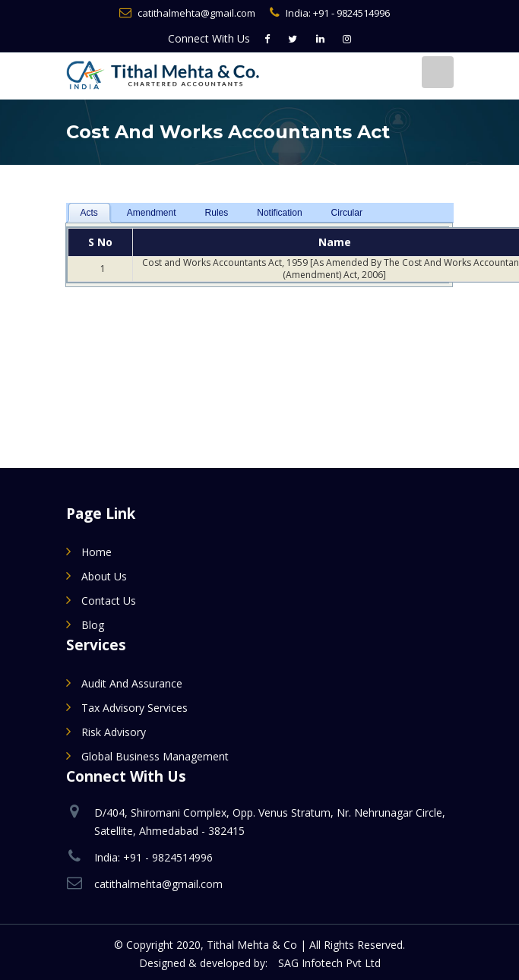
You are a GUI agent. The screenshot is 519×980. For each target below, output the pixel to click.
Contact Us (109, 601)
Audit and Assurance (132, 683)
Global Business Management (155, 756)
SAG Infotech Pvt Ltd (329, 963)
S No (100, 242)
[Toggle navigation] (438, 72)
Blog (93, 625)
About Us (104, 576)
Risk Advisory (114, 732)
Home (97, 552)
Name (335, 242)
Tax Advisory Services (134, 708)
